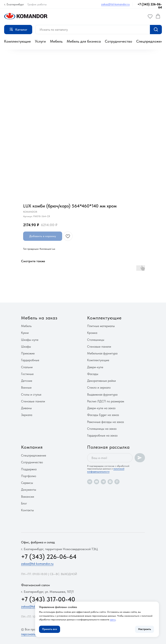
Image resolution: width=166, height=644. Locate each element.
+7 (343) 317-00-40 (48, 599)
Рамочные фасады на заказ (106, 422)
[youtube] (97, 482)
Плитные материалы (101, 326)
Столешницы (96, 340)
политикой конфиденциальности (106, 470)
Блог (24, 503)
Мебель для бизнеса (84, 41)
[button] (150, 16)
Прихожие (28, 353)
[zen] (110, 482)
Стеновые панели (33, 401)
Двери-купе (95, 367)
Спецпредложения (34, 455)
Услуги (40, 41)
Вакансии (28, 497)
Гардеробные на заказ (102, 436)
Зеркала (27, 415)
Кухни (25, 333)
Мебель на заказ (39, 318)
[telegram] (103, 482)
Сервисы (27, 483)
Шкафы (26, 347)
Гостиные (27, 374)
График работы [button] (37, 4)
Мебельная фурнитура (102, 353)
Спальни (27, 367)
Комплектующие (17, 41)
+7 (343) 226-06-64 (150, 6)
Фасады (93, 374)
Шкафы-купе (30, 340)
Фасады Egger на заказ (103, 415)
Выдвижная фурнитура (102, 395)
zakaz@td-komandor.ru (115, 4)
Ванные (26, 388)
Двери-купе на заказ (101, 408)
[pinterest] (117, 482)
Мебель (56, 41)
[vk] (90, 482)
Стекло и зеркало (99, 388)
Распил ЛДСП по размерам (106, 401)
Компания (32, 447)
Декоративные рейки (101, 381)
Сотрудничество (119, 41)
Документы (29, 490)
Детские (27, 381)
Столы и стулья (31, 395)
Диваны (26, 408)
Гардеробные (30, 360)
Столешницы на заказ (102, 429)
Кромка (92, 333)
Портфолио (29, 476)
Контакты (27, 510)
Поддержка (29, 469)
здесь (113, 620)
